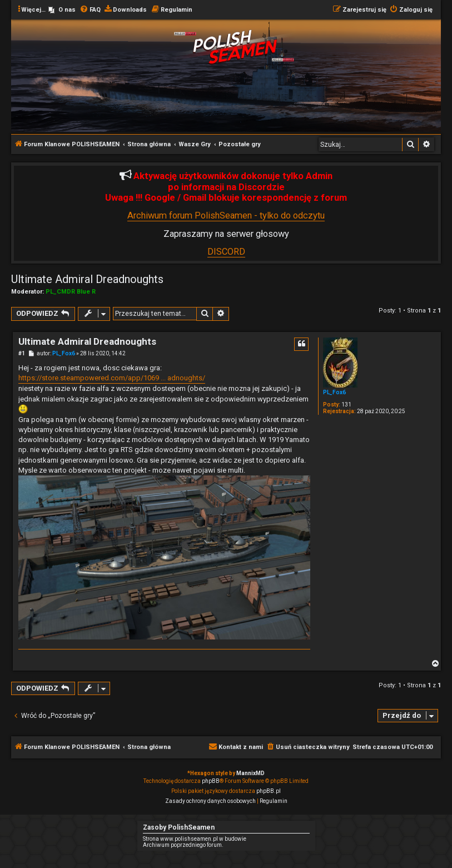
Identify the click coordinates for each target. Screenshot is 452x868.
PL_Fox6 (334, 392)
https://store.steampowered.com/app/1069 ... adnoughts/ (112, 378)
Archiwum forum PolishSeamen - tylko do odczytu (226, 215)
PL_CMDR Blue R (71, 292)
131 (346, 405)
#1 (22, 353)
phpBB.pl (269, 791)
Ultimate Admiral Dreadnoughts (87, 279)
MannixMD (250, 773)
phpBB (211, 781)
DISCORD (226, 252)
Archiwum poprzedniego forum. (183, 845)
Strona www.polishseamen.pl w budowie (195, 839)
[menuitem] (62, 10)
